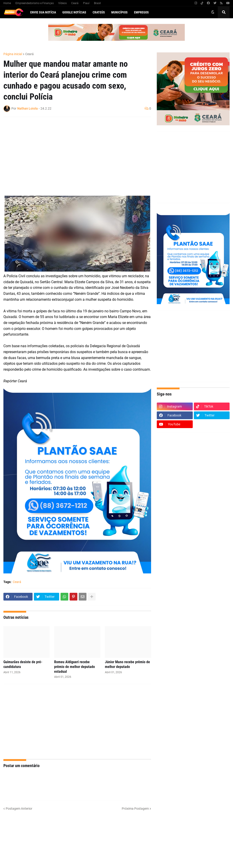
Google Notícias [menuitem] (74, 12)
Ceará (75, 3)
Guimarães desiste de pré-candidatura (23, 664)
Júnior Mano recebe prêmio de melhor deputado (127, 664)
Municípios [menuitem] (119, 12)
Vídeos (62, 3)
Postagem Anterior (19, 809)
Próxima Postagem (135, 809)
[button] (213, 12)
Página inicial (13, 54)
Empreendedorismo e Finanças (35, 3)
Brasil (97, 3)
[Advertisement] (73, 153)
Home (7, 3)
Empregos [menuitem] (141, 12)
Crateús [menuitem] (99, 12)
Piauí (86, 3)
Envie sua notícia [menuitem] (43, 12)
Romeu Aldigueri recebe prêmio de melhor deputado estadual (75, 667)
